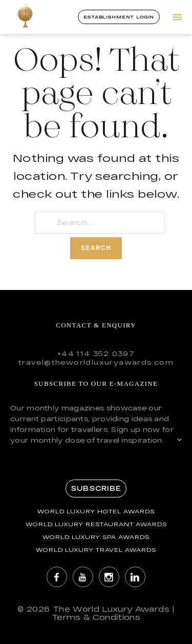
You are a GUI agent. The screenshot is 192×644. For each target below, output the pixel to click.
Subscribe (96, 488)
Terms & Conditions (96, 617)
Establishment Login (119, 17)
